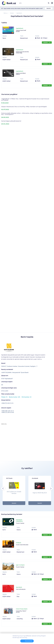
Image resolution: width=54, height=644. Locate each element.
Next (51, 488)
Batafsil (49, 8)
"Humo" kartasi (20, 523)
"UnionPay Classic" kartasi (21, 611)
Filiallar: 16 (4, 397)
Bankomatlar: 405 (15, 397)
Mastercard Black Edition (21, 74)
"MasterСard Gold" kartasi (21, 31)
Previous (3, 488)
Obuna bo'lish (29, 641)
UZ (20, 3)
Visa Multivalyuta (21, 589)
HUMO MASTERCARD (22, 545)
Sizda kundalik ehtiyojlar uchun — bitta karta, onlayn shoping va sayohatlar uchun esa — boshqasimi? (27, 114)
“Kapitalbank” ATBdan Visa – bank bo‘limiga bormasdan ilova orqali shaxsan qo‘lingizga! (25, 99)
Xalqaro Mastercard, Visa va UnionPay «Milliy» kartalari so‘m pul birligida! (24, 107)
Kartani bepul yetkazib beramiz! (11, 121)
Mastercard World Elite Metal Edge (22, 52)
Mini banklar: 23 (26, 397)
